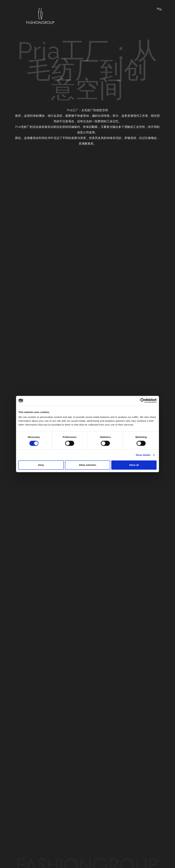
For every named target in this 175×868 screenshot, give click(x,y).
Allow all (134, 465)
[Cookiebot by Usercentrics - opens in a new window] (143, 401)
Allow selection (87, 465)
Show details (143, 455)
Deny (41, 465)
